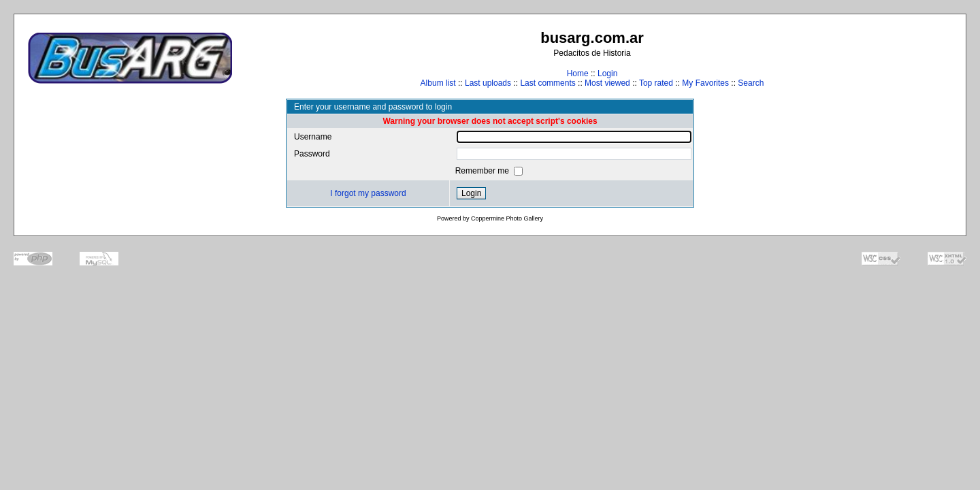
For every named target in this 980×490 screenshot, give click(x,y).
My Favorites (705, 83)
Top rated (656, 83)
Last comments (548, 83)
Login (607, 73)
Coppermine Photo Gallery (507, 218)
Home (578, 73)
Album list (438, 83)
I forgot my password (368, 193)
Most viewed (607, 83)
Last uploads (488, 83)
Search (751, 83)
